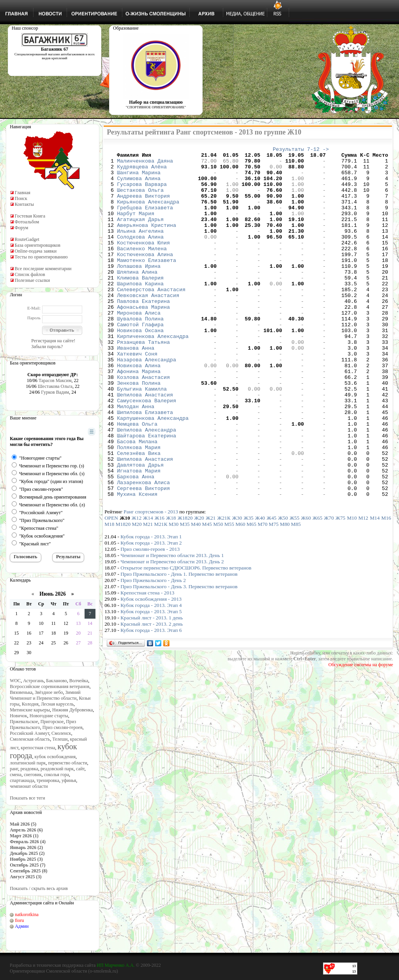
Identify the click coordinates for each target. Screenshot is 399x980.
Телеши (60, 739)
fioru (19, 920)
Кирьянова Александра (148, 213)
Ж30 (237, 588)
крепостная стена (38, 748)
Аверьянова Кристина (147, 241)
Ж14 (148, 588)
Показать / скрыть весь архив (39, 888)
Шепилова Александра (147, 487)
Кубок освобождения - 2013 (151, 669)
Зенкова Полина (139, 431)
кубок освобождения (55, 757)
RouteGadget (27, 239)
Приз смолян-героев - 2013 (150, 619)
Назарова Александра (147, 403)
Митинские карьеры (30, 710)
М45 (207, 594)
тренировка (48, 780)
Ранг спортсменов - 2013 (151, 582)
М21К (161, 594)
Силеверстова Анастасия (151, 318)
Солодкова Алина (140, 255)
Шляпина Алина (137, 297)
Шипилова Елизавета (145, 466)
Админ (22, 926)
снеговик (33, 775)
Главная (23, 193)
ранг (14, 769)
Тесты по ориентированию (41, 257)
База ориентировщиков (38, 245)
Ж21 (211, 588)
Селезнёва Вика (139, 515)
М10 (352, 588)
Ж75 (340, 588)
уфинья (69, 780)
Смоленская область (30, 739)
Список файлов (30, 274)
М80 (285, 594)
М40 (196, 594)
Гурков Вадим (55, 392)
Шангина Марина (139, 178)
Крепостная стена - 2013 (147, 663)
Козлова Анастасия (143, 424)
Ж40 (260, 588)
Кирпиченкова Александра (153, 375)
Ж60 (306, 588)
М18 (109, 594)
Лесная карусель (57, 704)
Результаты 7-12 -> (301, 150)
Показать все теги (27, 798)
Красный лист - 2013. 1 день (152, 688)
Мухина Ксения (137, 564)
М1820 (123, 594)
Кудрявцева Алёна (142, 171)
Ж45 (271, 588)
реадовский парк (57, 769)
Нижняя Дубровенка (72, 710)
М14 (375, 588)
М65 (252, 594)
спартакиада (22, 780)
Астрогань (33, 681)
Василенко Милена (142, 269)
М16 (386, 588)
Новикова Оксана (140, 368)
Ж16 (160, 588)
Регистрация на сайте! (53, 341)
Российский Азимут (29, 733)
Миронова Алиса (139, 347)
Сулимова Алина (139, 185)
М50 (218, 594)
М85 (296, 594)
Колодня (30, 704)
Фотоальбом (27, 222)
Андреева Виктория (143, 206)
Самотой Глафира (140, 361)
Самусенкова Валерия (147, 452)
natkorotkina (27, 915)
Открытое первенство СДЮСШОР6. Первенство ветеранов (186, 638)
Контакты (25, 204)
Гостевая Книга (30, 216)
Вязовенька (21, 692)
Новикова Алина (139, 410)
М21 (148, 594)
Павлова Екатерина (143, 333)
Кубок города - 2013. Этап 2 (151, 613)
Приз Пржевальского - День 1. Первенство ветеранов (179, 644)
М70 (262, 594)
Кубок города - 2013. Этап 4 (151, 675)
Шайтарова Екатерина (147, 494)
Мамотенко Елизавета (147, 283)
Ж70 (329, 588)
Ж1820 (185, 588)
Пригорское (52, 722)
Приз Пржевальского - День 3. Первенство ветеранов (179, 657)
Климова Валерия (140, 304)
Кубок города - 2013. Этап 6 (151, 700)
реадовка (29, 769)
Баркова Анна (136, 543)
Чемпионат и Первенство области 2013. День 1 (172, 625)
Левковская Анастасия (148, 325)
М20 (137, 594)
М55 (229, 594)
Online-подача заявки (36, 251)
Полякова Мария (139, 508)
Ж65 (317, 588)
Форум (22, 228)
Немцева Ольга (137, 480)
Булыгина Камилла (142, 438)
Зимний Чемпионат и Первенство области (45, 695)
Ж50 (283, 588)
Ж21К (224, 588)
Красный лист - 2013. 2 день (152, 694)
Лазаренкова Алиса (143, 550)
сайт (80, 769)
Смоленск (61, 733)
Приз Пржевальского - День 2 (153, 650)
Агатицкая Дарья (140, 234)
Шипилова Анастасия (145, 522)
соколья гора (56, 775)
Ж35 (248, 588)
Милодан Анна (136, 459)
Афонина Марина (139, 417)
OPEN (111, 588)
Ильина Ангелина (140, 248)
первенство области (67, 763)
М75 (274, 594)
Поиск (21, 198)
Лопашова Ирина (139, 290)
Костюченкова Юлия (143, 262)
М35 (185, 594)
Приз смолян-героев (63, 727)
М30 (174, 594)
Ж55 (294, 588)
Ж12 (137, 588)
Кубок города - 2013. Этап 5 (151, 682)
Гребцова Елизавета (145, 220)
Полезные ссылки (32, 280)
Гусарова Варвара (142, 192)
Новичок (19, 716)
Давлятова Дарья (140, 529)
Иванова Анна (136, 389)
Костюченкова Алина (145, 276)
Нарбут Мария (136, 227)
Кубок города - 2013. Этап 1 (151, 607)
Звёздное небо (49, 692)
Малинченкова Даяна (145, 164)
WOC (15, 681)
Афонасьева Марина (143, 340)
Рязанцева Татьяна (143, 382)
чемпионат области (29, 786)
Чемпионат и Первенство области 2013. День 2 (172, 632)
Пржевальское (24, 722)
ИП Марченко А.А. (116, 965)
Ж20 (199, 588)
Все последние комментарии (43, 269)
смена (16, 775)
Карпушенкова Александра (153, 473)
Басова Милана (137, 501)
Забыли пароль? (47, 347)
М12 (363, 588)
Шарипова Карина (140, 311)
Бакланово (56, 681)
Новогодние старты (49, 716)
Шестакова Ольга (55, 386)
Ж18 (171, 588)
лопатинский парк (28, 763)
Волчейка (79, 681)
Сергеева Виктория (143, 557)
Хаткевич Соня (137, 396)
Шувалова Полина (140, 354)
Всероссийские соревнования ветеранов (49, 686)
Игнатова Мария (139, 536)
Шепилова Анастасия (145, 445)
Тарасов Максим (55, 380)
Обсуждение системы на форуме (361, 735)
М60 (240, 594)
